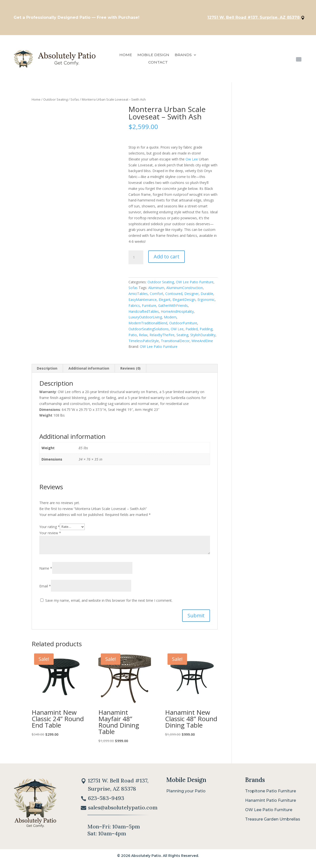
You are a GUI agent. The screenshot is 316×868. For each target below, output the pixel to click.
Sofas (75, 102)
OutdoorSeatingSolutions (149, 331)
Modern (170, 320)
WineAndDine (202, 343)
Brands (183, 58)
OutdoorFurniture (183, 325)
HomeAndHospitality (177, 314)
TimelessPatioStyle (144, 343)
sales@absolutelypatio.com (123, 813)
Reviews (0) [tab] (130, 371)
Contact (158, 65)
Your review (50, 535)
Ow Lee (192, 161)
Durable (207, 296)
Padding (206, 331)
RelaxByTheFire (162, 337)
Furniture (149, 308)
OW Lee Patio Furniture (195, 284)
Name (46, 571)
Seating (182, 337)
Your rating (50, 529)
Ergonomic (206, 302)
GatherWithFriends (173, 308)
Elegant (165, 302)
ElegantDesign (184, 302)
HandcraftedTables (144, 314)
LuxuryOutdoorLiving (145, 320)
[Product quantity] (136, 260)
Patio (133, 337)
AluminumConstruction (185, 290)
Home (126, 58)
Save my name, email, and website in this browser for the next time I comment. (109, 603)
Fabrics (134, 308)
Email (45, 589)
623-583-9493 (278, 61)
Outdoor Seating (55, 102)
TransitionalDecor (175, 343)
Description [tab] (47, 371)
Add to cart (167, 259)
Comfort (157, 296)
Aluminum (156, 290)
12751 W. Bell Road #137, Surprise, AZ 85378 (248, 19)
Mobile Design (153, 58)
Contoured (174, 296)
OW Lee (177, 331)
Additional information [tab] (89, 371)
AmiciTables (138, 296)
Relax (143, 337)
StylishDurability (203, 337)
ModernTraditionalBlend (148, 325)
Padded (192, 331)
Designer (191, 296)
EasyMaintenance (143, 302)
